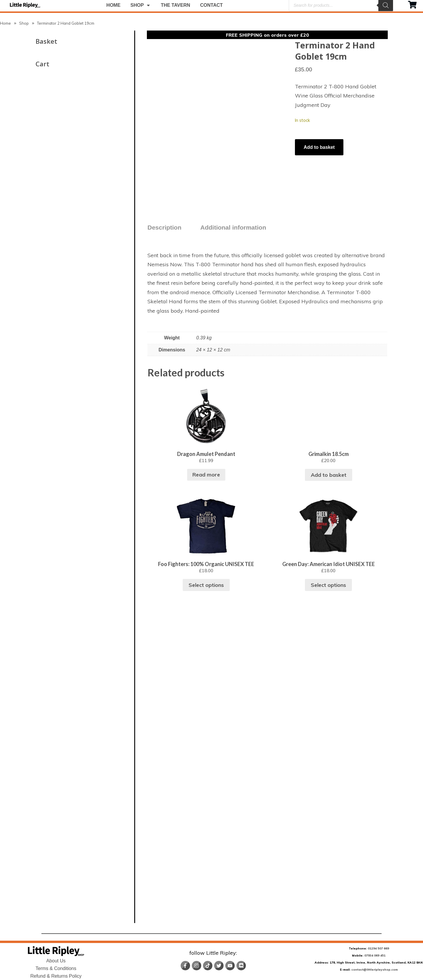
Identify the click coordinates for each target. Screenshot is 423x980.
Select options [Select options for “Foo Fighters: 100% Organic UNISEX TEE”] (363, 897)
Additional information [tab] (233, 225)
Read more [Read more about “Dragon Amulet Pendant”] (363, 630)
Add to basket (319, 147)
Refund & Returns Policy (56, 976)
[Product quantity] (296, 136)
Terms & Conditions (56, 968)
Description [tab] (164, 225)
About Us (56, 961)
